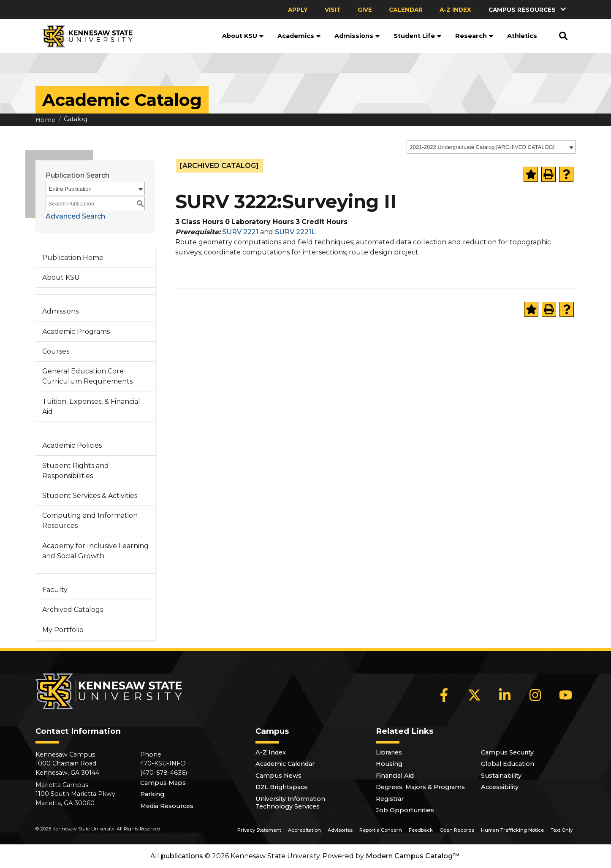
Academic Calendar (285, 764)
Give (365, 10)
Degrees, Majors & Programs (420, 787)
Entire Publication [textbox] (70, 189)
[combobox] (491, 147)
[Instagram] (535, 695)
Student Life (418, 36)
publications (182, 856)
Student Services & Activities (90, 496)
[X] (475, 695)
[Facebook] (444, 695)
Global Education (508, 764)
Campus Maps (163, 783)
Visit (333, 10)
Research (474, 36)
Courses (56, 351)
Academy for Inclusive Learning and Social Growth (95, 551)
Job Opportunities (405, 810)
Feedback (421, 830)
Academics (299, 36)
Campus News (278, 776)
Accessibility (500, 787)
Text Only (562, 830)
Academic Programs (76, 331)
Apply (298, 10)
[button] (528, 9)
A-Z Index (455, 10)
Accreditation (304, 830)
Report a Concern (381, 830)
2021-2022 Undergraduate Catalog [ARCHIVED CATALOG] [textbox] (482, 147)
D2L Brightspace (282, 787)
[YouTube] (566, 695)
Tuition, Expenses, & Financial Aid (91, 407)
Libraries (389, 752)
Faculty (55, 590)
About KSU (243, 36)
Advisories (340, 830)
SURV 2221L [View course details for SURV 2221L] (295, 232)
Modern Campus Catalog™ (413, 856)
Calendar (406, 10)
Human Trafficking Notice (512, 830)
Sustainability (501, 776)
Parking (152, 794)
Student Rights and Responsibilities (76, 471)
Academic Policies (72, 445)
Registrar (390, 799)
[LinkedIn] (505, 695)
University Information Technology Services (290, 803)
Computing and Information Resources (90, 521)
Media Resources (167, 806)
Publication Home (73, 258)
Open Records (457, 830)
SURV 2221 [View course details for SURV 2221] (240, 232)
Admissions (357, 36)
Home (45, 120)
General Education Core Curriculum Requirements (87, 376)
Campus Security (507, 752)
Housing (389, 764)
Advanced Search (75, 216)
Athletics (522, 36)
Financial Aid (395, 776)
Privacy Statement (259, 830)
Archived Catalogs (73, 610)
